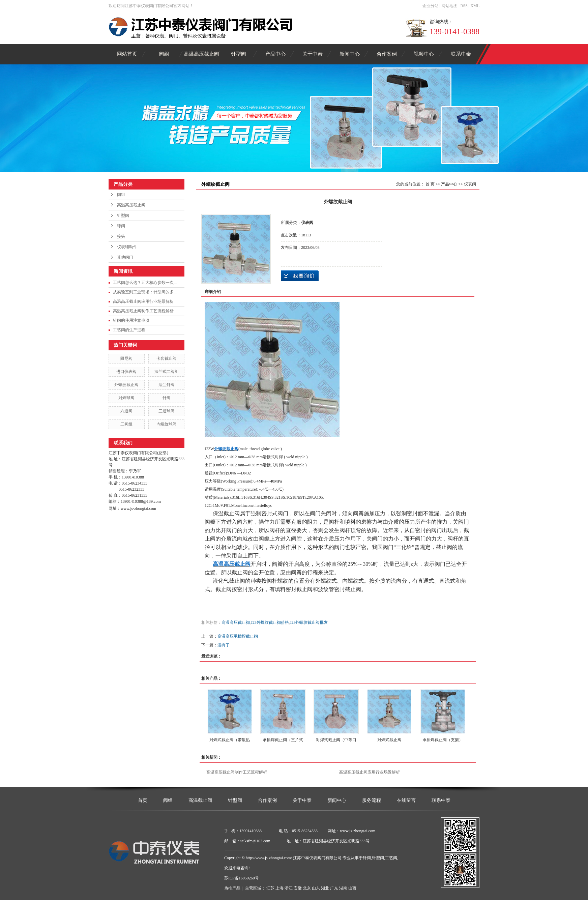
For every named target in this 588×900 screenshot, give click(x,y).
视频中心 (424, 54)
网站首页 (127, 54)
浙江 (289, 888)
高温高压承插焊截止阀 (238, 636)
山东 (316, 888)
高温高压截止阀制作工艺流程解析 (143, 311)
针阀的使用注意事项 (131, 320)
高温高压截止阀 (201, 54)
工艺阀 (391, 858)
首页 (143, 800)
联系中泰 (461, 54)
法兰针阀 (167, 385)
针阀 (167, 398)
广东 (334, 888)
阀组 (164, 54)
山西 (352, 888)
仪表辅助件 (127, 247)
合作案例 (387, 54)
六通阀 (126, 411)
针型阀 (239, 54)
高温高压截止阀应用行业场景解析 (143, 301)
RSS (464, 6)
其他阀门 (125, 257)
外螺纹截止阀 (126, 385)
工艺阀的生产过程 (129, 330)
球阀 (121, 226)
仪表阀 (470, 184)
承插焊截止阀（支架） (443, 740)
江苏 (270, 888)
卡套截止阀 (167, 358)
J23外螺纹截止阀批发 (309, 622)
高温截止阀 (200, 800)
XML (475, 6)
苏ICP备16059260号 (242, 878)
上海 (280, 888)
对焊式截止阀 (389, 740)
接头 (121, 236)
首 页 (430, 184)
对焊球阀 (126, 398)
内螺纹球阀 (167, 424)
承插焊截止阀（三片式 (283, 740)
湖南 (343, 888)
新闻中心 (350, 54)
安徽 (298, 888)
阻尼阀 (126, 358)
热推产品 (232, 888)
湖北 (325, 888)
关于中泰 (313, 54)
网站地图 (449, 6)
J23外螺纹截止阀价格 (270, 622)
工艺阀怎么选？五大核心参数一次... (145, 283)
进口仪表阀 (126, 372)
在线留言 (406, 800)
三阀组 (126, 424)
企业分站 (431, 6)
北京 (307, 888)
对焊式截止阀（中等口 (336, 740)
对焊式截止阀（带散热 (230, 740)
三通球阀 (167, 411)
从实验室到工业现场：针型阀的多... (145, 292)
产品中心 (275, 54)
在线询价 (300, 276)
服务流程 (372, 800)
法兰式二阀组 (167, 372)
